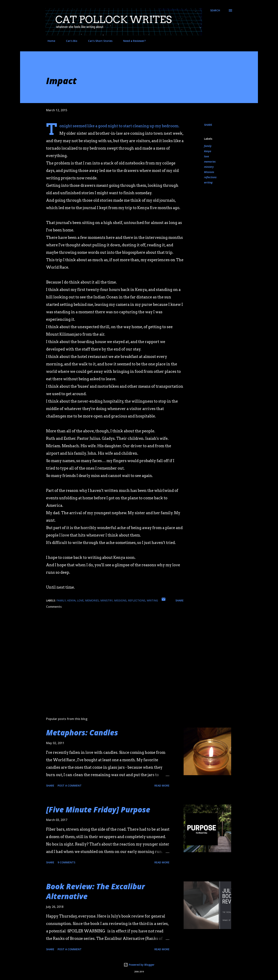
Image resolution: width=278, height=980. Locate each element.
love (206, 156)
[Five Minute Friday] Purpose (98, 810)
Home (49, 41)
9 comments (66, 862)
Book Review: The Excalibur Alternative (95, 891)
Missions (209, 172)
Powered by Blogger (139, 965)
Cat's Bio (69, 41)
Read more (162, 786)
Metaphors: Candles (82, 732)
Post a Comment (70, 786)
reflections (210, 177)
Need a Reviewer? (132, 41)
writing (208, 182)
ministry (209, 167)
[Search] (215, 10)
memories (210, 162)
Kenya (208, 151)
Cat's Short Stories (98, 41)
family (208, 146)
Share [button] (208, 125)
